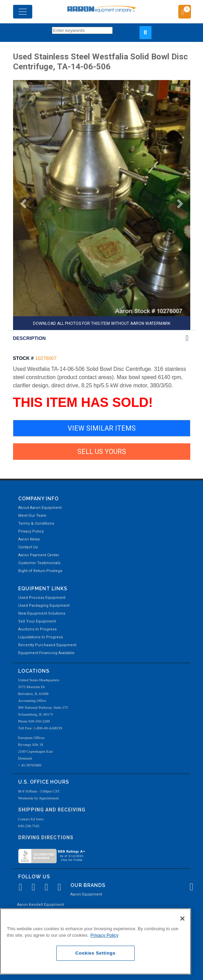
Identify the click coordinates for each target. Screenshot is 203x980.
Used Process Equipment (42, 598)
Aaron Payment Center (39, 555)
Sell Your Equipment (37, 621)
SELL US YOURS (102, 452)
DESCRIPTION (30, 338)
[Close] (182, 919)
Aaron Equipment (86, 894)
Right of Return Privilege (40, 571)
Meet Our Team (32, 516)
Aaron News (29, 539)
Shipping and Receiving (52, 810)
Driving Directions (46, 837)
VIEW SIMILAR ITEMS (102, 428)
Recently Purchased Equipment (47, 645)
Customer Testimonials (39, 563)
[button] (20, 205)
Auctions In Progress (37, 629)
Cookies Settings (95, 953)
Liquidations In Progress (41, 637)
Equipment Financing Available (46, 653)
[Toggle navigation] (23, 12)
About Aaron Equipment (40, 508)
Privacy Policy (31, 531)
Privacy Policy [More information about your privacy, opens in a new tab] (104, 935)
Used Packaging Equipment (44, 606)
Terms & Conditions (36, 523)
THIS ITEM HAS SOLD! (83, 402)
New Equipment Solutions (42, 613)
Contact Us (28, 547)
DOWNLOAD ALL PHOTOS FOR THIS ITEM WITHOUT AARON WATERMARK (102, 323)
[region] (95, 941)
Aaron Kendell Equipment (41, 905)
